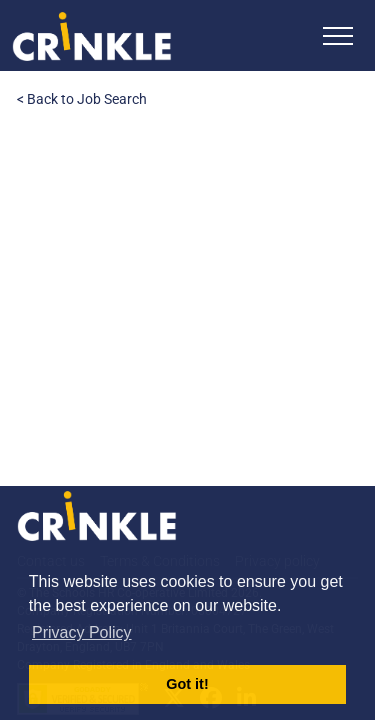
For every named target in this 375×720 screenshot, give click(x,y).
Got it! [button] (187, 684)
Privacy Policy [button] (82, 632)
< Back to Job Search (82, 99)
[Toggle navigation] (338, 35)
